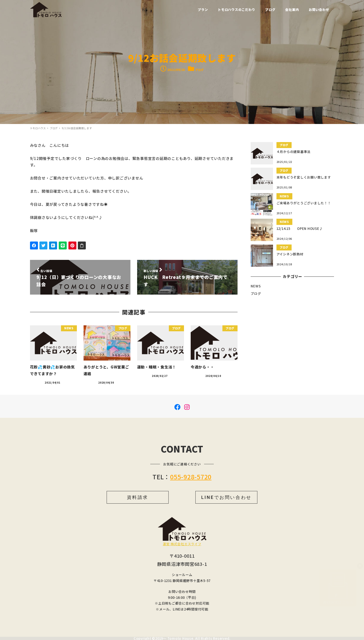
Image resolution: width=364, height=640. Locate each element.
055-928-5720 (191, 477)
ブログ (199, 70)
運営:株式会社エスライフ (182, 544)
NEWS (256, 286)
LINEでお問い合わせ (226, 497)
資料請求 (138, 497)
